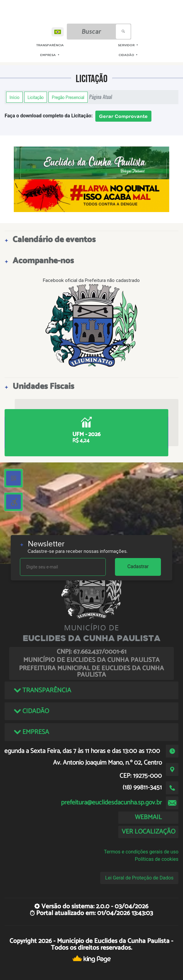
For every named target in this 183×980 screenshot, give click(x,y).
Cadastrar (138, 566)
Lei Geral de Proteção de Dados (139, 878)
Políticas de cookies (157, 859)
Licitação (36, 97)
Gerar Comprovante (123, 116)
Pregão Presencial (68, 97)
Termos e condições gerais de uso (141, 852)
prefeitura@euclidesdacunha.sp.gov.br (111, 803)
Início (14, 97)
